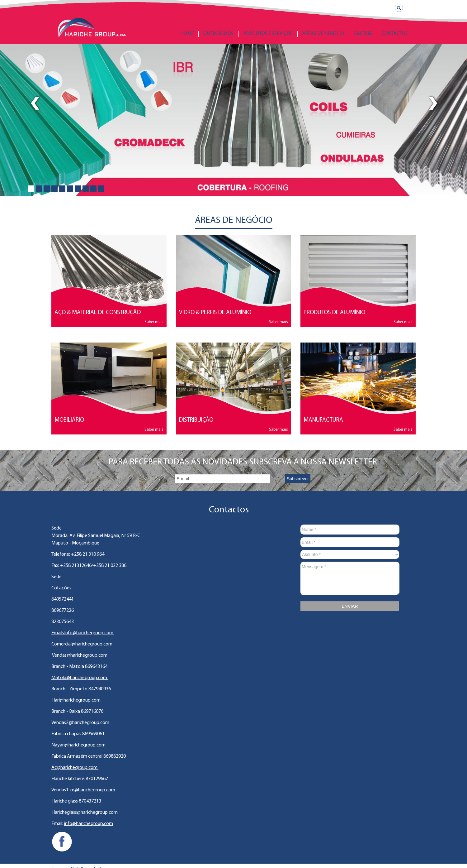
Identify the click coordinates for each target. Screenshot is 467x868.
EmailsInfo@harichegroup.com (83, 633)
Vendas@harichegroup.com (80, 655)
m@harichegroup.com (93, 790)
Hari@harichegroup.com (76, 700)
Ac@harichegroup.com (75, 768)
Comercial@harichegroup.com (82, 644)
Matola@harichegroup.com (80, 678)
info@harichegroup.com (89, 824)
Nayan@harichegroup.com (78, 745)
